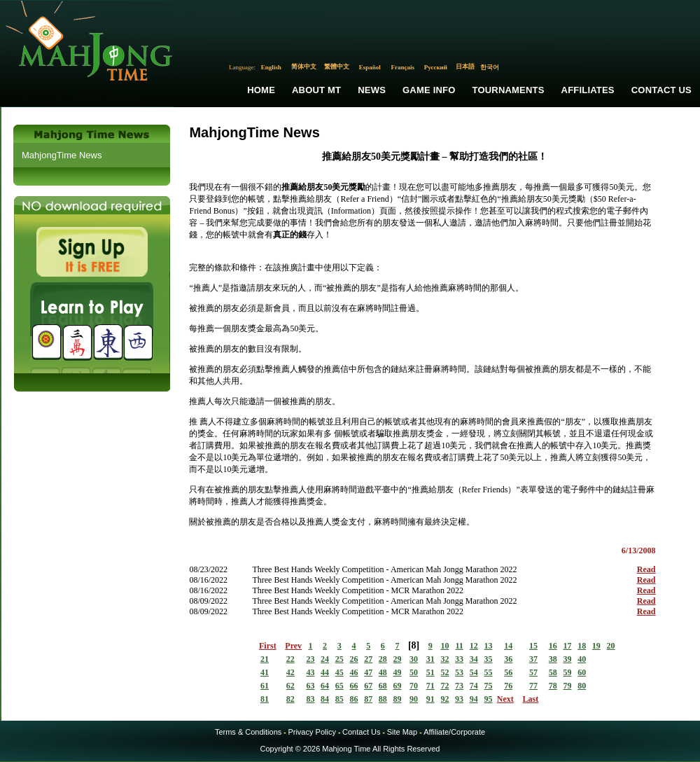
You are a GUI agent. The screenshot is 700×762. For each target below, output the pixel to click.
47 (368, 672)
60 (582, 672)
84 (325, 699)
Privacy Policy (311, 732)
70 (414, 686)
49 (398, 672)
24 (325, 659)
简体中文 (304, 67)
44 (325, 672)
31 (430, 659)
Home (261, 90)
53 (459, 672)
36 (508, 659)
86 (353, 699)
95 (488, 699)
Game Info (429, 90)
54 (474, 672)
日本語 (465, 67)
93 (459, 699)
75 (488, 686)
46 (353, 672)
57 (533, 672)
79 (567, 686)
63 (310, 686)
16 (553, 646)
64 (325, 686)
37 (533, 659)
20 (611, 646)
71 (430, 686)
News (372, 90)
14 (508, 646)
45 (339, 672)
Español (370, 67)
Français (403, 67)
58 (553, 672)
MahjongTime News (62, 155)
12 (474, 646)
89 (398, 699)
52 (444, 672)
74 (474, 686)
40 (582, 659)
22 (290, 659)
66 (353, 686)
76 (508, 686)
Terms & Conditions (248, 732)
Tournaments (509, 90)
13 (488, 646)
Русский (436, 67)
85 (339, 699)
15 (533, 646)
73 (459, 686)
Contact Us (661, 90)
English (271, 67)
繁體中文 (337, 67)
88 (383, 699)
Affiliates (588, 90)
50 (414, 672)
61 (265, 686)
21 (265, 659)
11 (459, 646)
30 (414, 659)
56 (508, 672)
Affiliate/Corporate (454, 732)
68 (383, 686)
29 (398, 659)
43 (310, 672)
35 (488, 659)
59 (567, 672)
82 (290, 699)
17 (567, 646)
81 (265, 699)
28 (383, 659)
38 (553, 659)
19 (596, 646)
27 (368, 659)
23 (310, 659)
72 (444, 686)
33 (459, 659)
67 (368, 686)
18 (582, 646)
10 (444, 646)
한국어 (490, 67)
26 (353, 659)
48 (383, 672)
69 (398, 686)
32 (444, 659)
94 (474, 699)
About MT (316, 90)
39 (567, 659)
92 (444, 699)
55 (488, 672)
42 (290, 672)
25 (339, 659)
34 (474, 659)
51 (430, 672)
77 (533, 686)
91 (430, 699)
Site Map (402, 732)
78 (553, 686)
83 (310, 699)
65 (339, 686)
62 (290, 686)
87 (368, 699)
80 (582, 686)
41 (265, 672)
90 (414, 699)
